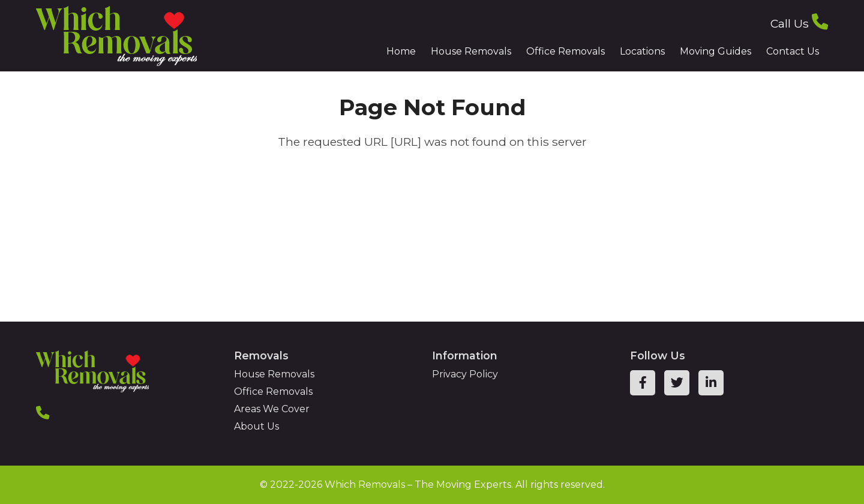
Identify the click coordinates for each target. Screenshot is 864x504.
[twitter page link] (677, 383)
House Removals (471, 51)
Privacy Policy (465, 374)
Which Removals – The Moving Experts (418, 484)
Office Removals (565, 51)
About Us (256, 426)
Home (401, 51)
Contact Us (793, 51)
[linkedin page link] (711, 383)
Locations (642, 51)
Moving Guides (715, 51)
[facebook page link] (643, 383)
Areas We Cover (272, 409)
